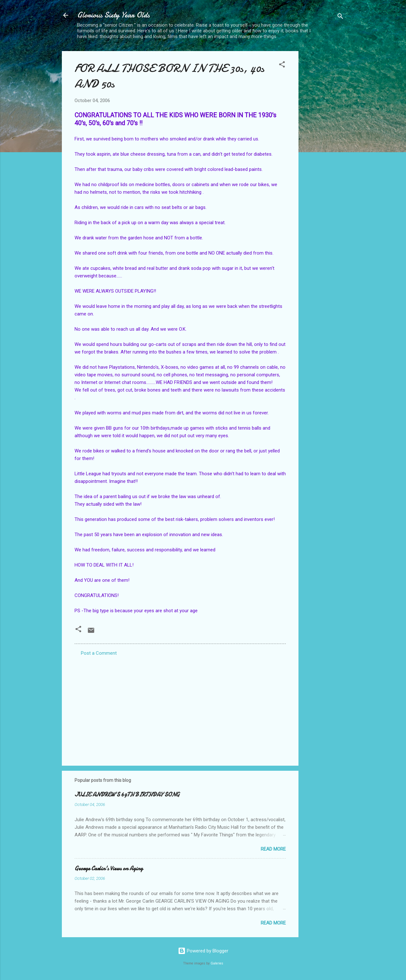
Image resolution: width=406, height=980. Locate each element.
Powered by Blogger (203, 951)
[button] (282, 65)
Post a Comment (99, 653)
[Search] (340, 17)
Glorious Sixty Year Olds (113, 15)
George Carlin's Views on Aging (109, 869)
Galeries (217, 963)
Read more (273, 849)
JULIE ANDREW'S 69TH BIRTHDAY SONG (127, 795)
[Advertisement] (324, 146)
